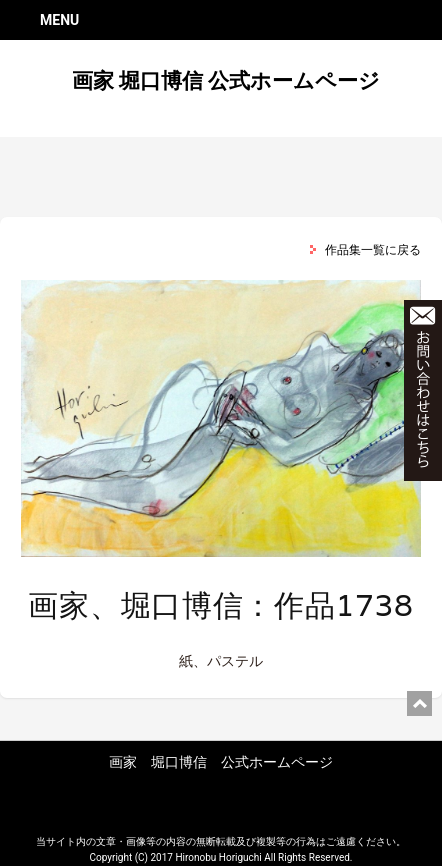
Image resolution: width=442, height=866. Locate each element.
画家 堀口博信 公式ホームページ (226, 81)
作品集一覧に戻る (373, 250)
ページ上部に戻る (419, 703)
